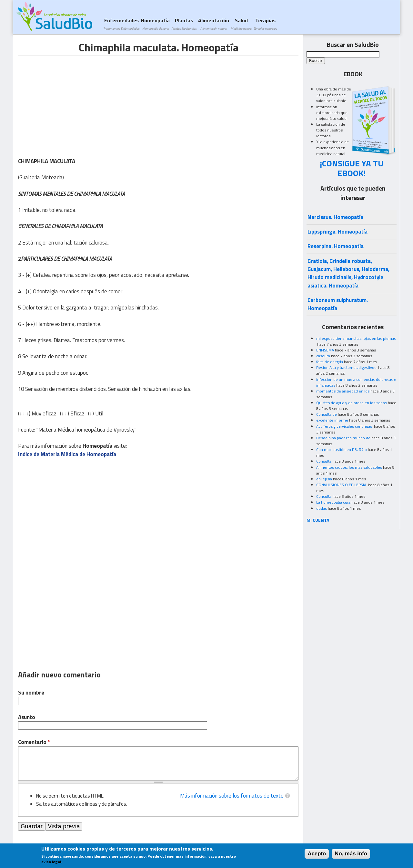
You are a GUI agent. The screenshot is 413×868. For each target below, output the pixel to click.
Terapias (265, 24)
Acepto (317, 854)
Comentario (34, 742)
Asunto (27, 717)
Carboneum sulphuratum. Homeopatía (338, 304)
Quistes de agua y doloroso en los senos (352, 403)
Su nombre (31, 693)
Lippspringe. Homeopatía (337, 232)
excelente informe (332, 420)
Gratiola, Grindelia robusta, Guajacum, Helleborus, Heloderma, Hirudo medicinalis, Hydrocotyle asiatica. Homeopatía (348, 273)
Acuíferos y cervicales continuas (345, 426)
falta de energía (330, 362)
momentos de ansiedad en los (343, 391)
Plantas (184, 24)
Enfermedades (121, 24)
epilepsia (324, 479)
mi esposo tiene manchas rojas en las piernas (356, 338)
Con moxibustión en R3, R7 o (342, 450)
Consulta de (327, 414)
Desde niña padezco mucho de (343, 438)
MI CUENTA (318, 520)
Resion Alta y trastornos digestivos (347, 367)
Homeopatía (155, 24)
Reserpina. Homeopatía (336, 246)
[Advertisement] (72, 101)
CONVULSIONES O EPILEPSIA (342, 485)
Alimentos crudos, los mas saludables (349, 467)
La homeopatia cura (333, 502)
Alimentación (214, 24)
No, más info (351, 854)
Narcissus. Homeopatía (335, 217)
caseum (323, 356)
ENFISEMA (325, 350)
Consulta (324, 461)
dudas (322, 508)
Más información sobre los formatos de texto (232, 796)
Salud (241, 24)
